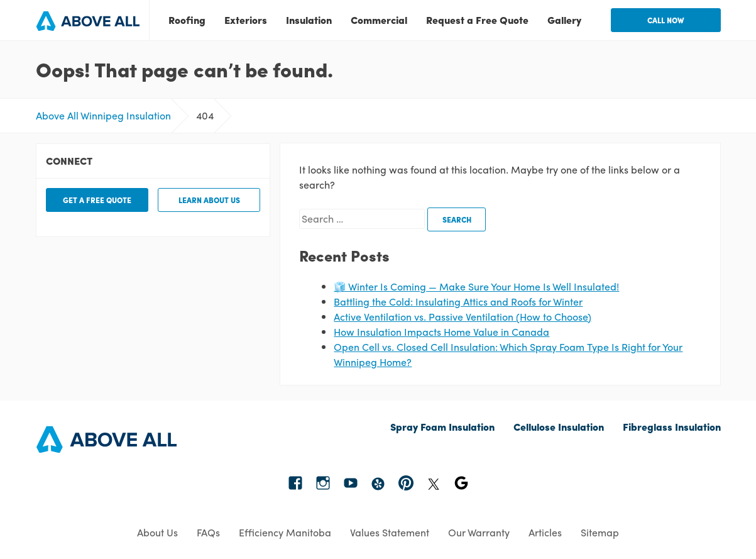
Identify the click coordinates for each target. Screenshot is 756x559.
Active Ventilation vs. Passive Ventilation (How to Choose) (463, 317)
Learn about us (209, 200)
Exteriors (246, 20)
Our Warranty (479, 532)
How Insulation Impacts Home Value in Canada (441, 332)
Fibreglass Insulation (672, 427)
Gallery (564, 20)
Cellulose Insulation (559, 427)
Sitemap (600, 532)
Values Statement (390, 532)
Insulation (309, 20)
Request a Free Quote (477, 20)
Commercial (379, 20)
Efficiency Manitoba (285, 532)
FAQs (208, 532)
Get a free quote (97, 200)
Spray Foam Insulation (442, 427)
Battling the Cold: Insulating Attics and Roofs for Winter (458, 302)
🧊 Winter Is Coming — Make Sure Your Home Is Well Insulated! (476, 286)
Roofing (187, 20)
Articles (545, 532)
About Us (157, 532)
